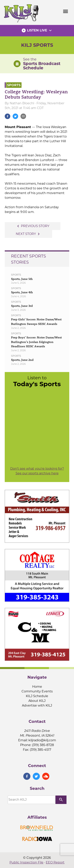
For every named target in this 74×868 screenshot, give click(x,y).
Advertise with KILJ (37, 705)
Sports (14, 85)
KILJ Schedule (37, 696)
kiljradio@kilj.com (42, 740)
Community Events (37, 691)
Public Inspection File (26, 862)
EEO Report (55, 862)
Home (37, 687)
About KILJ (37, 701)
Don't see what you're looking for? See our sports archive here (37, 471)
